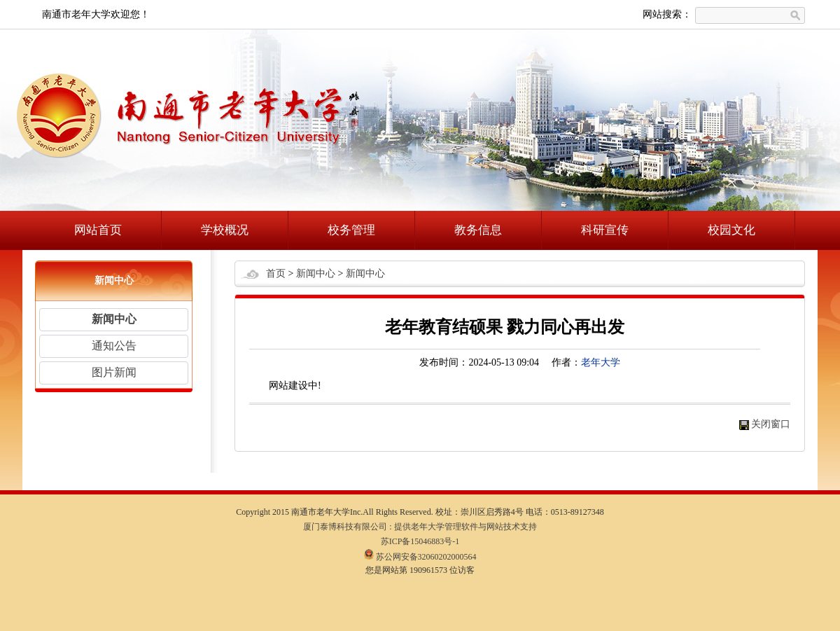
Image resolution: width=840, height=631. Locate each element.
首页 (276, 273)
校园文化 (731, 230)
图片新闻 (114, 372)
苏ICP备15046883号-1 (420, 541)
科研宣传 (605, 230)
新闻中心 (114, 319)
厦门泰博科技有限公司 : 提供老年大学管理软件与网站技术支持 (420, 527)
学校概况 (225, 230)
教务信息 (478, 230)
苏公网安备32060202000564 (420, 557)
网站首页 (98, 230)
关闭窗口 (771, 424)
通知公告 (114, 346)
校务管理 (351, 230)
